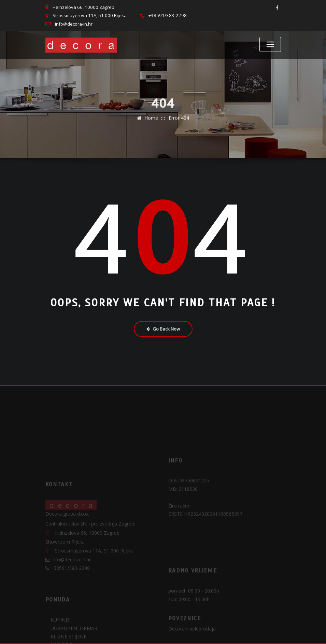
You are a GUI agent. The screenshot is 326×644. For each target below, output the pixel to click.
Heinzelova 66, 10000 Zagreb (83, 7)
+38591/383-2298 (168, 15)
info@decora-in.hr (74, 24)
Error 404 (179, 114)
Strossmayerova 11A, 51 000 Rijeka (90, 15)
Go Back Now (163, 329)
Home (151, 114)
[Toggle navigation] (270, 44)
